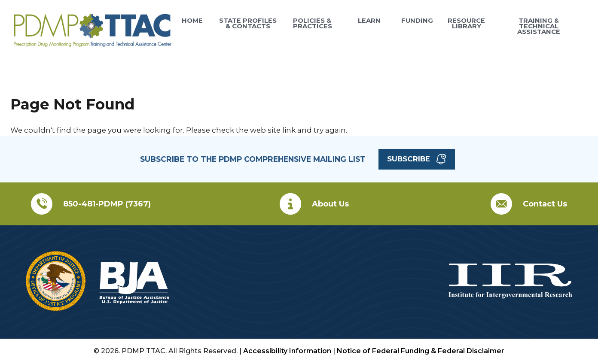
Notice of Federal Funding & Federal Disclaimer (421, 351)
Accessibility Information (287, 351)
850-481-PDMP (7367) (107, 204)
